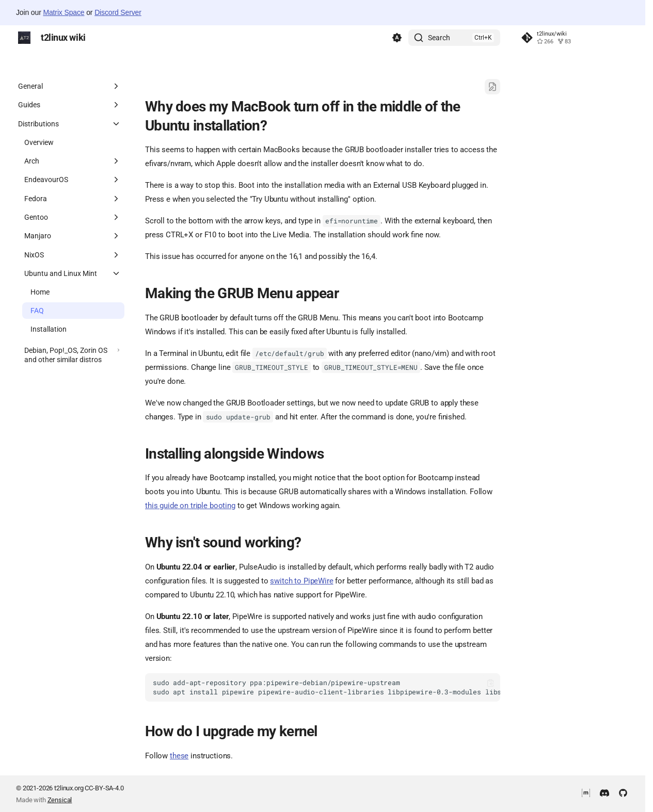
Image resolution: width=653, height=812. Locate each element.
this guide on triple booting (190, 506)
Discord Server (118, 12)
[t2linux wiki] (24, 38)
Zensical (60, 800)
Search (439, 38)
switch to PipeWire (301, 581)
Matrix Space (63, 12)
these (179, 756)
